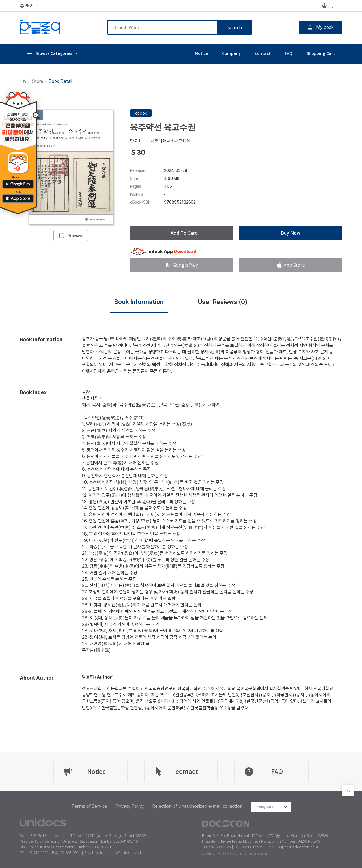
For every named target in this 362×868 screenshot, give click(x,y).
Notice (201, 53)
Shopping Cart (321, 53)
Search (235, 27)
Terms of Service (89, 806)
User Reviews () (223, 302)
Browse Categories (49, 53)
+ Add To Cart (182, 233)
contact (263, 53)
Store (38, 81)
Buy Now (291, 233)
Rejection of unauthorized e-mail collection (197, 806)
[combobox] (271, 807)
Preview (75, 236)
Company (231, 53)
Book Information (139, 302)
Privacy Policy (130, 806)
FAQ (289, 53)
